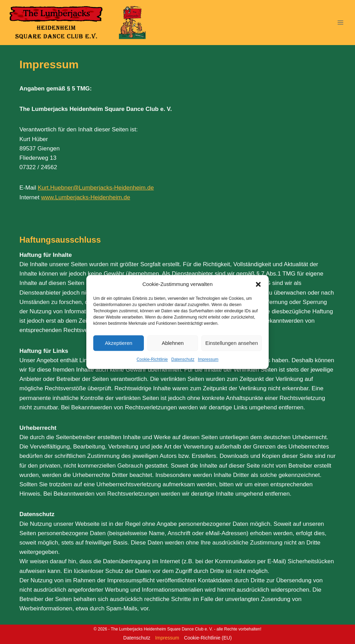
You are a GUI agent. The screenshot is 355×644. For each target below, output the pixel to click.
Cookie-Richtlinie (152, 359)
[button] (258, 284)
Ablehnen (172, 343)
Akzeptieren (118, 343)
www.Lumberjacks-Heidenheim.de (85, 197)
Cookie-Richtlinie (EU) (208, 638)
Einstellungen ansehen (232, 343)
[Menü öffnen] (340, 22)
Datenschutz (183, 359)
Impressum (208, 359)
